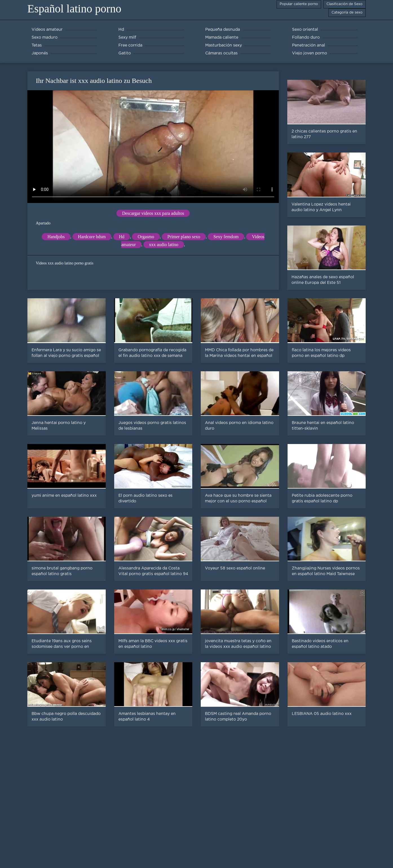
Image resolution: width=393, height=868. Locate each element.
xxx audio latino (164, 245)
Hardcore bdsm (92, 237)
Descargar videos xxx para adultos (153, 213)
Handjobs (56, 237)
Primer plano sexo (184, 237)
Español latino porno (74, 9)
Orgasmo (146, 237)
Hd (122, 237)
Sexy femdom (226, 237)
